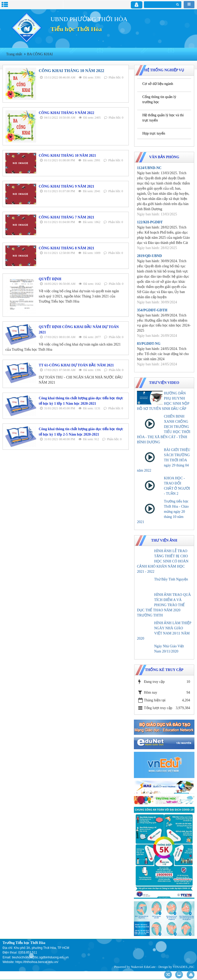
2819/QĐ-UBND (149, 256)
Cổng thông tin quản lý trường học (159, 99)
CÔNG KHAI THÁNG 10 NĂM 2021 (67, 156)
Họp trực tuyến (154, 133)
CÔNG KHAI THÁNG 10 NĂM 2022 (71, 71)
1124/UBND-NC (149, 168)
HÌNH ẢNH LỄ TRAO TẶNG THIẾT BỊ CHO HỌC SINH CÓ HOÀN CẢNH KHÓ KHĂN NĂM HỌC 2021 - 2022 (163, 561)
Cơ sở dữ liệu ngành (158, 84)
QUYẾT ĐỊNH (50, 279)
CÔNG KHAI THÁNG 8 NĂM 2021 (66, 248)
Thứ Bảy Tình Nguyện (171, 579)
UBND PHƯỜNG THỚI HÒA (89, 19)
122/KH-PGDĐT (150, 222)
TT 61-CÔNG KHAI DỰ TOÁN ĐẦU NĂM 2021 (76, 365)
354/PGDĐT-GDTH (152, 310)
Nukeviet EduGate (143, 967)
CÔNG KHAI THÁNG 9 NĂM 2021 (66, 186)
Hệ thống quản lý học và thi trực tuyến (163, 118)
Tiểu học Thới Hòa (76, 29)
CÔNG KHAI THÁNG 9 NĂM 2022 (66, 113)
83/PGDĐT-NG (149, 344)
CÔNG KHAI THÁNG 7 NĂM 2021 (66, 217)
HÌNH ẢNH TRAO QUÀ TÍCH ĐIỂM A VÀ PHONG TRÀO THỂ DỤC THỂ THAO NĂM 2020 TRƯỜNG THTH (164, 605)
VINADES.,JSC (184, 967)
